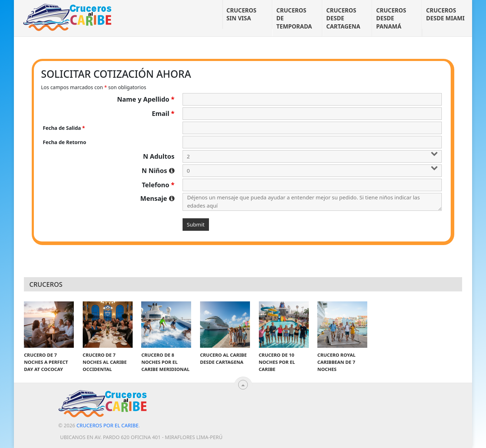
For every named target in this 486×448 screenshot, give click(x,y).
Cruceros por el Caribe (107, 425)
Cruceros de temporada (294, 18)
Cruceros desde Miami (445, 14)
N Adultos (159, 156)
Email (163, 113)
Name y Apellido (146, 99)
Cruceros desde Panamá (391, 18)
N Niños (158, 170)
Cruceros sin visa (241, 14)
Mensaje (157, 198)
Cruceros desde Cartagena (343, 18)
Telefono (158, 185)
